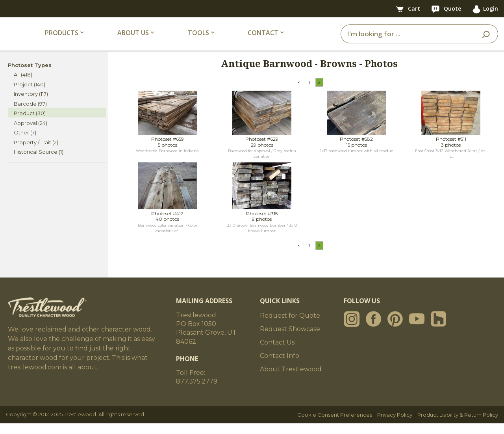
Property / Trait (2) (36, 153)
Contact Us (277, 353)
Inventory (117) (31, 105)
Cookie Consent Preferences (335, 425)
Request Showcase (290, 340)
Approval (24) (31, 134)
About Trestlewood (291, 380)
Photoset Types (30, 76)
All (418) (23, 86)
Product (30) (30, 124)
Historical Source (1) (39, 163)
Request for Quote (290, 326)
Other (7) (25, 143)
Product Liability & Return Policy (458, 425)
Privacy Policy (395, 425)
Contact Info (280, 366)
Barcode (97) (30, 114)
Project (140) (30, 95)
